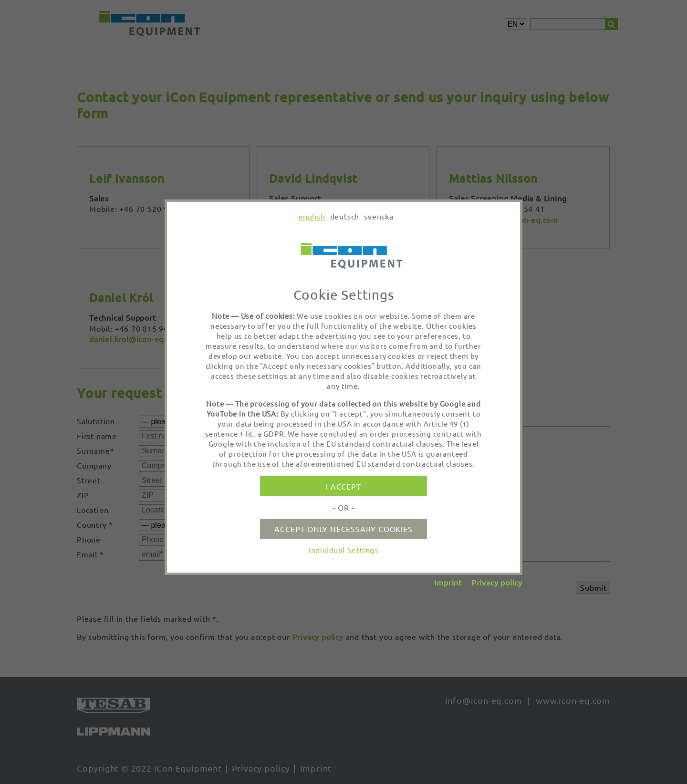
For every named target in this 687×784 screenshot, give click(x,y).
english (312, 216)
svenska (379, 216)
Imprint (448, 582)
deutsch (345, 216)
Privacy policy (497, 582)
